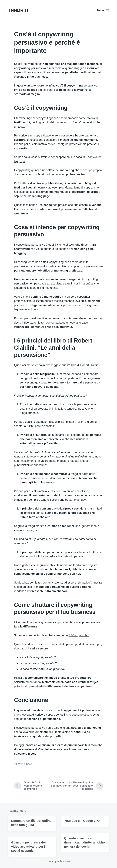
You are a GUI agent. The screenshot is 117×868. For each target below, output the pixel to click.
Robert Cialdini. (90, 365)
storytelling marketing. (44, 288)
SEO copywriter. (79, 635)
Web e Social (26, 764)
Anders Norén (64, 861)
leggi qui (19, 161)
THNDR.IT (18, 10)
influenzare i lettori (34, 323)
